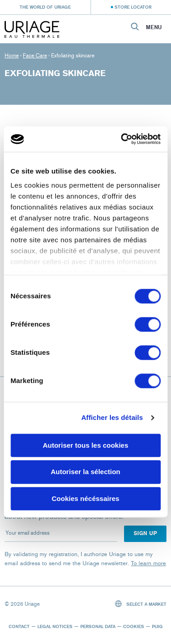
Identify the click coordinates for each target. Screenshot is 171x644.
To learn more (148, 563)
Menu (154, 27)
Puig (157, 626)
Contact (19, 626)
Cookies (134, 626)
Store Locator (133, 7)
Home (12, 56)
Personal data (98, 626)
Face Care (35, 56)
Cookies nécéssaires (85, 498)
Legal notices (55, 626)
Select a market (141, 604)
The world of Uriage (45, 7)
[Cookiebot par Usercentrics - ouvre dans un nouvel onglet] (122, 139)
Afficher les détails (112, 417)
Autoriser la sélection (85, 472)
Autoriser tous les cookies (86, 445)
